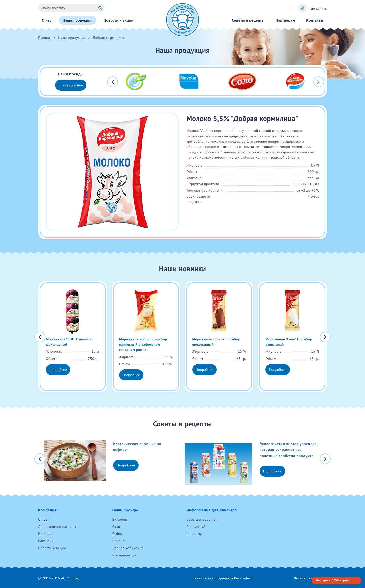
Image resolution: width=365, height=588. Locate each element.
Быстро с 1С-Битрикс (333, 580)
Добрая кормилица (128, 548)
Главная (44, 38)
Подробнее (58, 369)
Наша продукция (72, 38)
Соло (116, 527)
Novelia (118, 541)
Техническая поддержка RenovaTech (223, 578)
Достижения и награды (57, 527)
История (45, 534)
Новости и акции (52, 548)
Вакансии (46, 541)
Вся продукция (71, 85)
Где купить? (196, 527)
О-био (117, 534)
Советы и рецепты (201, 519)
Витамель (120, 519)
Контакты (194, 534)
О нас (43, 519)
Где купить (318, 8)
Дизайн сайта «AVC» (310, 578)
